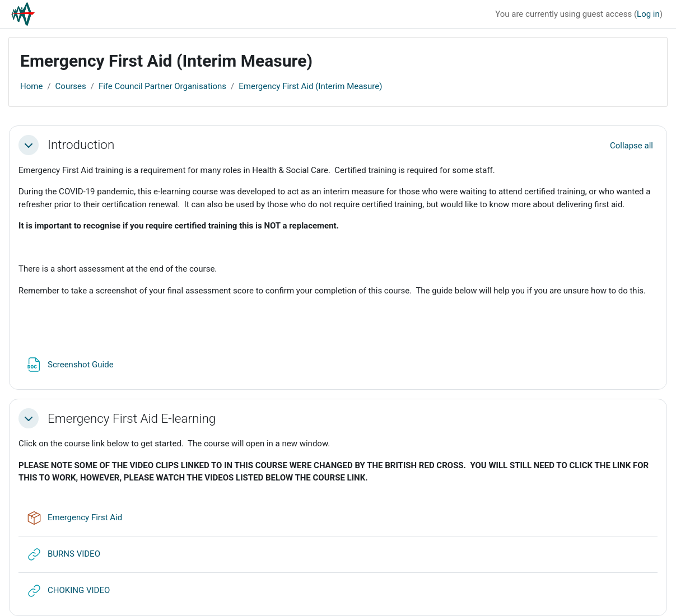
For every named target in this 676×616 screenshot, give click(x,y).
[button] (29, 145)
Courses (71, 86)
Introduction (81, 144)
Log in (648, 14)
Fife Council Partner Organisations (162, 86)
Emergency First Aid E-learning (132, 418)
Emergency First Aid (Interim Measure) (310, 86)
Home (31, 86)
